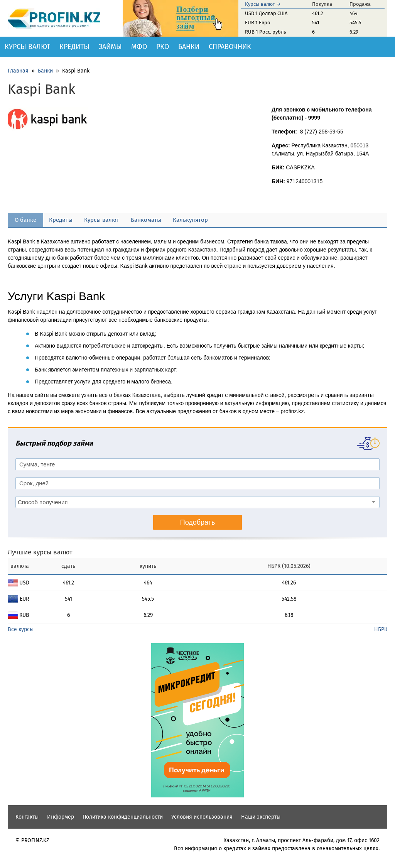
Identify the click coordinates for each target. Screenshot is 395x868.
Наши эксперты (261, 817)
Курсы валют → (263, 4)
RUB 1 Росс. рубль (266, 32)
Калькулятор (190, 220)
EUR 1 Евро (258, 23)
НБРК (381, 629)
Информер (61, 817)
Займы (110, 47)
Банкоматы (146, 220)
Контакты (27, 817)
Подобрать (198, 522)
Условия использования (202, 817)
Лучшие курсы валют (40, 552)
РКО (163, 47)
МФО (139, 47)
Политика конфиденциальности (123, 817)
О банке (25, 220)
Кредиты (74, 47)
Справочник (230, 47)
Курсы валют (27, 47)
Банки (189, 47)
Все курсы (21, 629)
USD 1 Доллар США (266, 13)
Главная (18, 71)
